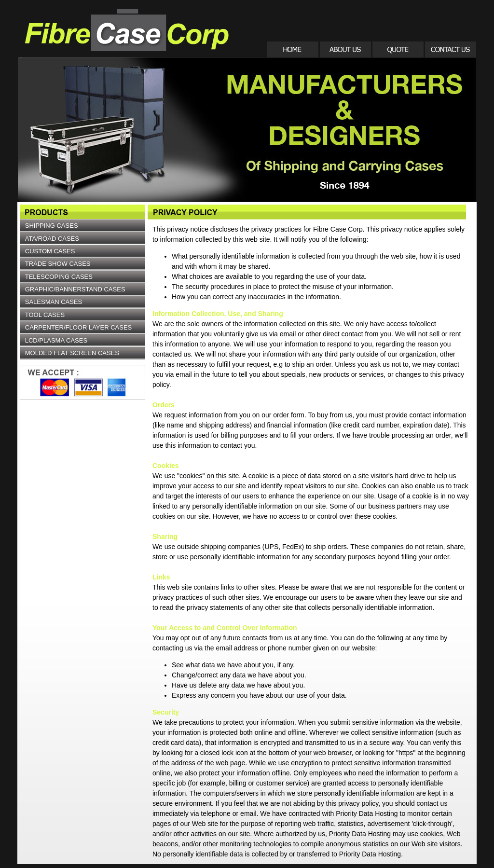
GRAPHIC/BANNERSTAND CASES (75, 289)
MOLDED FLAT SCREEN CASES (72, 353)
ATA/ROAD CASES (52, 239)
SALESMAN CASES (54, 302)
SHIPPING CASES (52, 226)
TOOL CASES (45, 315)
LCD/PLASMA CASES (56, 340)
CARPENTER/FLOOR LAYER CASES (79, 327)
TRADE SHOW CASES (58, 264)
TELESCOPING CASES (59, 277)
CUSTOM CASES (50, 251)
